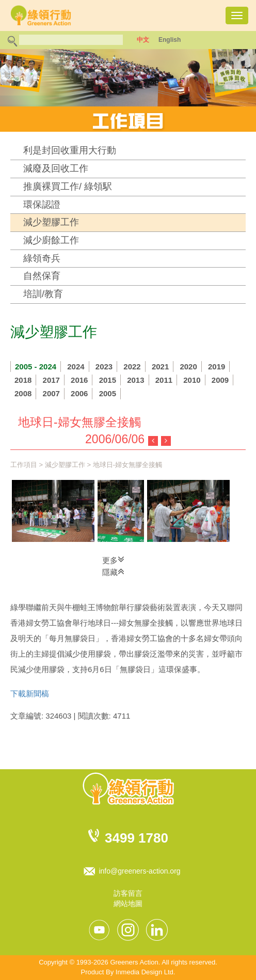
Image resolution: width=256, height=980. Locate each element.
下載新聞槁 (30, 694)
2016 (79, 380)
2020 (188, 367)
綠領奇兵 (42, 258)
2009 (220, 380)
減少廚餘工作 (51, 240)
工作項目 (24, 465)
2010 (192, 380)
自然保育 (42, 276)
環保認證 (42, 205)
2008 (23, 393)
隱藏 (113, 571)
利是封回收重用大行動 (70, 150)
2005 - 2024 (36, 367)
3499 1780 (137, 838)
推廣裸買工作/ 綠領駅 (68, 186)
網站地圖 (128, 904)
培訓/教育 (43, 294)
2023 (104, 367)
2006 (79, 393)
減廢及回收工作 (56, 168)
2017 (51, 380)
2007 (51, 393)
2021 (160, 367)
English (170, 40)
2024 (76, 367)
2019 (217, 367)
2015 (108, 380)
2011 (164, 380)
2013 (135, 380)
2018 (23, 380)
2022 (132, 367)
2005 (108, 393)
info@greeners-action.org (139, 871)
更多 (113, 559)
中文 (143, 40)
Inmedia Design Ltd (145, 972)
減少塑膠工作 (51, 222)
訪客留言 (128, 893)
